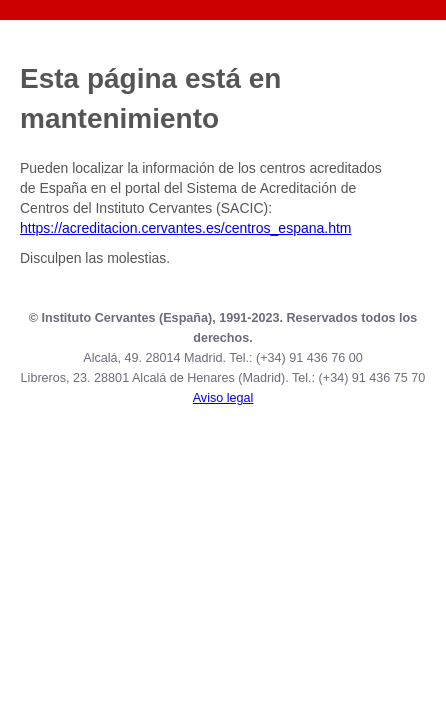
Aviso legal (223, 398)
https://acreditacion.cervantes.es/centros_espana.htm (186, 228)
